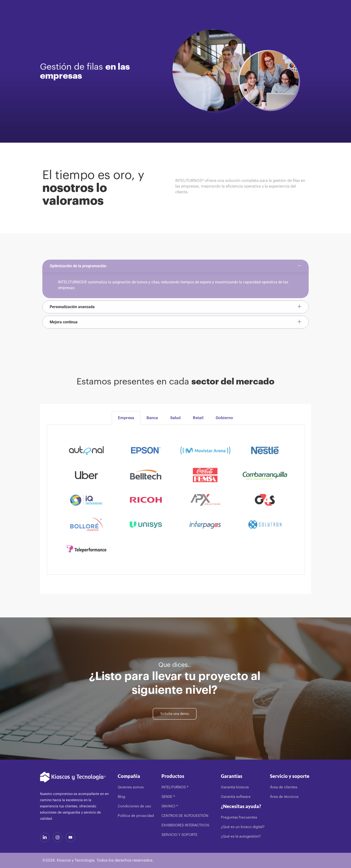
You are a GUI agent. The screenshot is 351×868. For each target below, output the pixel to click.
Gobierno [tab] (224, 418)
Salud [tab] (175, 418)
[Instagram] (58, 837)
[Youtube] (70, 837)
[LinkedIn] (45, 837)
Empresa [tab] (126, 418)
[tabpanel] (176, 500)
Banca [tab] (152, 418)
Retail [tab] (198, 418)
